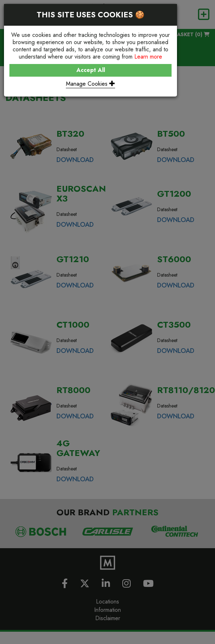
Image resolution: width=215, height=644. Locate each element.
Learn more (148, 57)
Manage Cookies (90, 84)
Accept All (91, 70)
